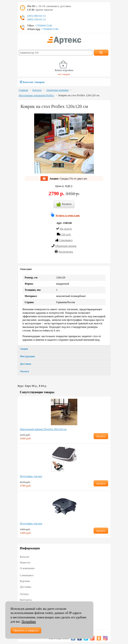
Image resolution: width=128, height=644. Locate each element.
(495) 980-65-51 (37, 16)
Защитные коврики (57, 90)
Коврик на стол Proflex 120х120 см (79, 95)
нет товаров (64, 74)
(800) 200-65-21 (37, 19)
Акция (24, 349)
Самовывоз (27, 575)
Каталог (37, 90)
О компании (27, 568)
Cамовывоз (66, 240)
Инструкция (27, 356)
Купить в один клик (68, 215)
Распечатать (66, 252)
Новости (25, 562)
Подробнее (29, 622)
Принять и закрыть (26, 630)
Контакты (26, 600)
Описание (26, 269)
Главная (23, 90)
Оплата (25, 371)
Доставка (26, 364)
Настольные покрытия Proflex (36, 95)
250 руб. (66, 234)
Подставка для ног (31, 476)
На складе (66, 229)
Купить (64, 204)
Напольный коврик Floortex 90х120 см (43, 429)
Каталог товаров (32, 82)
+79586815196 (43, 25)
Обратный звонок (66, 246)
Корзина (25, 581)
